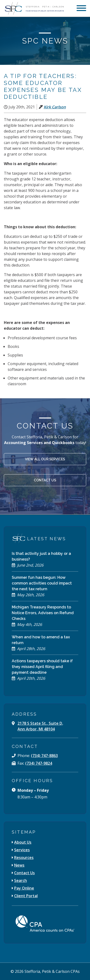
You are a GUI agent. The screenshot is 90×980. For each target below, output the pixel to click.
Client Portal (26, 896)
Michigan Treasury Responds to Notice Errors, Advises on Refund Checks (43, 613)
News (19, 865)
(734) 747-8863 (44, 756)
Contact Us (45, 480)
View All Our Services (45, 459)
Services (22, 850)
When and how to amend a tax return (41, 640)
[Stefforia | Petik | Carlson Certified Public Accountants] (34, 8)
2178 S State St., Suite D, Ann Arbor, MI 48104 (40, 726)
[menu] (81, 9)
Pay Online (24, 888)
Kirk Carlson (55, 107)
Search (21, 880)
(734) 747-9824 (39, 763)
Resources (24, 857)
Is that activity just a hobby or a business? (41, 556)
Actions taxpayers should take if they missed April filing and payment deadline (42, 667)
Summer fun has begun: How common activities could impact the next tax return (42, 583)
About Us (23, 842)
